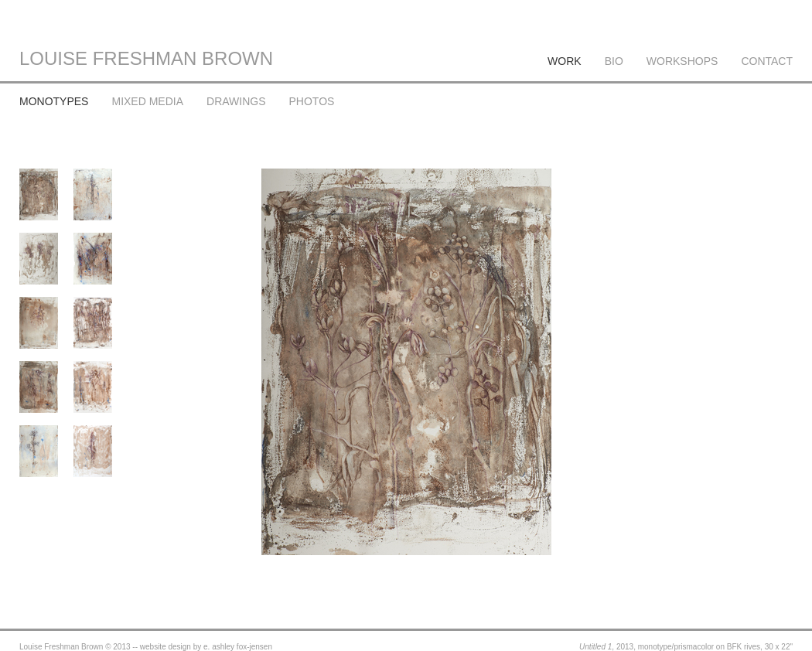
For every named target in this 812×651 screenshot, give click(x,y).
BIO (614, 61)
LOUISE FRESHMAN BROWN (146, 58)
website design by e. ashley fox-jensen (206, 647)
